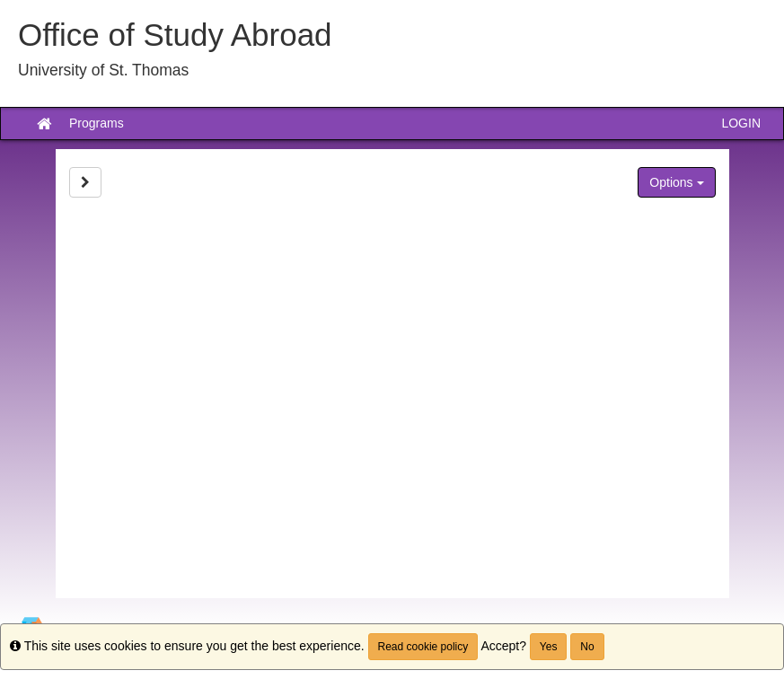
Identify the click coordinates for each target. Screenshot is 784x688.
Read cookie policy (423, 647)
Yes (549, 647)
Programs (97, 123)
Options (676, 182)
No (587, 647)
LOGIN (741, 123)
